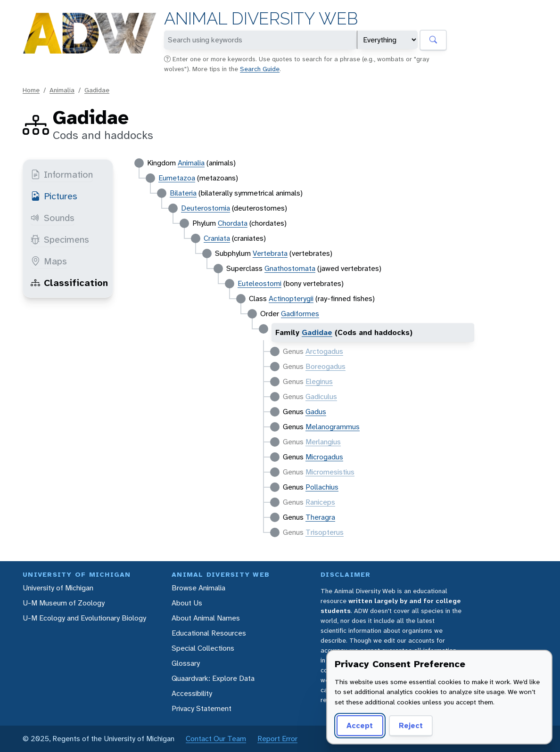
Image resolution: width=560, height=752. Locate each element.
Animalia (62, 90)
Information (62, 174)
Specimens (60, 239)
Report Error (277, 739)
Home (31, 90)
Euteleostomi (259, 283)
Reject (411, 725)
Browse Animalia (198, 588)
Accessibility (192, 693)
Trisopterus (325, 532)
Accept (360, 725)
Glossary (186, 663)
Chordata (233, 223)
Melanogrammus (333, 427)
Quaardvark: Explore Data (213, 678)
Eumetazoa (177, 178)
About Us (187, 603)
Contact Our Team (216, 739)
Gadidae (97, 90)
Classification (69, 283)
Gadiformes (300, 314)
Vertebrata (270, 253)
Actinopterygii (291, 298)
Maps (49, 261)
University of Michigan (58, 588)
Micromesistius (330, 472)
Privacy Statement (202, 708)
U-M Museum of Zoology (64, 603)
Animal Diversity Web (261, 19)
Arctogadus (324, 351)
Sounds (53, 218)
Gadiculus (321, 396)
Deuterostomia (206, 208)
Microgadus (324, 457)
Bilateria (183, 193)
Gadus (316, 412)
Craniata (217, 238)
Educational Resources (209, 633)
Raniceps (320, 502)
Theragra (320, 517)
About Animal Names (206, 618)
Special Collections (203, 648)
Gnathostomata (290, 268)
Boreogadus (325, 366)
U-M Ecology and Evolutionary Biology (84, 618)
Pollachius (322, 487)
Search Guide (260, 69)
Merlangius (323, 442)
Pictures (54, 196)
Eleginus (319, 381)
